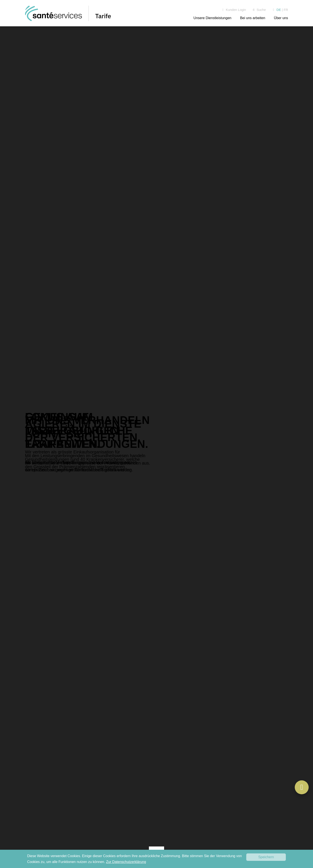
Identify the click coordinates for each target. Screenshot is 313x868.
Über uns (281, 18)
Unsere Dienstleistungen (212, 18)
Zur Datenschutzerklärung (126, 862)
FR (286, 10)
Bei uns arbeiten (253, 18)
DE (279, 10)
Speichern (266, 857)
